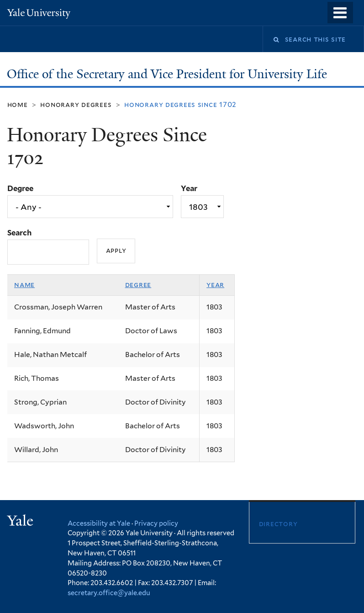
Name (24, 285)
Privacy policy (156, 523)
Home (18, 104)
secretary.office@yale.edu (109, 593)
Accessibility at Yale (99, 523)
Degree (20, 188)
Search (19, 233)
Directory (278, 524)
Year (189, 188)
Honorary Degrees (76, 104)
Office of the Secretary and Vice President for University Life (169, 74)
